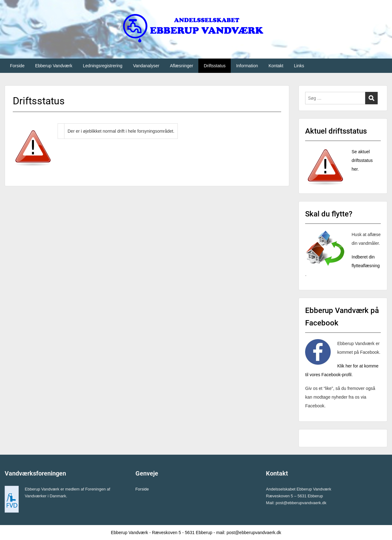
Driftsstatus (215, 66)
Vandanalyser (146, 66)
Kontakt (276, 66)
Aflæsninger (182, 66)
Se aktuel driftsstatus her (362, 160)
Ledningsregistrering (103, 66)
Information (247, 66)
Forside (17, 66)
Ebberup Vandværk (54, 66)
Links (299, 66)
